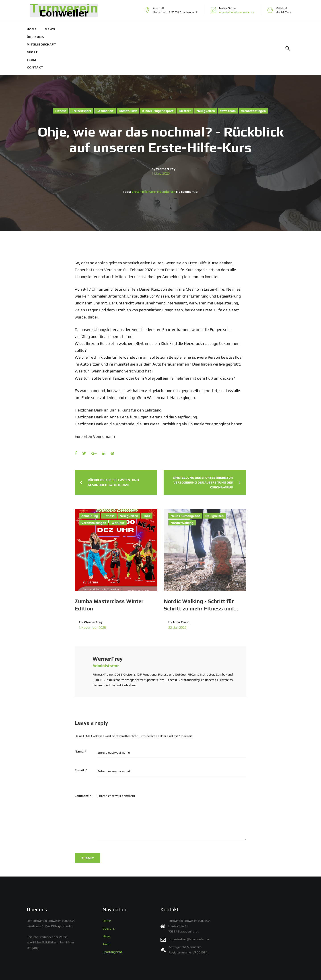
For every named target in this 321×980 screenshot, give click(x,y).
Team (156, 29)
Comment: (83, 758)
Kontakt (177, 29)
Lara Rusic (181, 584)
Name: (80, 713)
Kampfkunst (128, 73)
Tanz (147, 478)
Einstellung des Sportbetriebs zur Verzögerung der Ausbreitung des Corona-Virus (203, 444)
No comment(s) (187, 153)
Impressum (121, 973)
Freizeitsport (81, 73)
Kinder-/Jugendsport (158, 73)
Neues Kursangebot (185, 478)
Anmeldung (90, 478)
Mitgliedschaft (106, 29)
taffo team (228, 73)
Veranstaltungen (253, 73)
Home (35, 29)
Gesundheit (105, 73)
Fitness (61, 73)
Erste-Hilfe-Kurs (144, 153)
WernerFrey (166, 131)
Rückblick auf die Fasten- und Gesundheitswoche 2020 (113, 444)
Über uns (75, 29)
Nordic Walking (182, 485)
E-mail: (81, 732)
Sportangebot (112, 918)
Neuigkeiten (206, 73)
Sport (134, 29)
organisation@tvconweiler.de (237, 12)
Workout (118, 485)
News (53, 29)
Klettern (185, 73)
